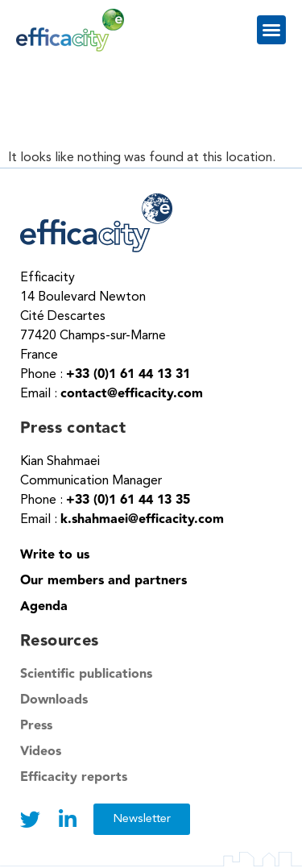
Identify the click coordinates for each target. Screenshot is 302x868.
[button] (271, 30)
